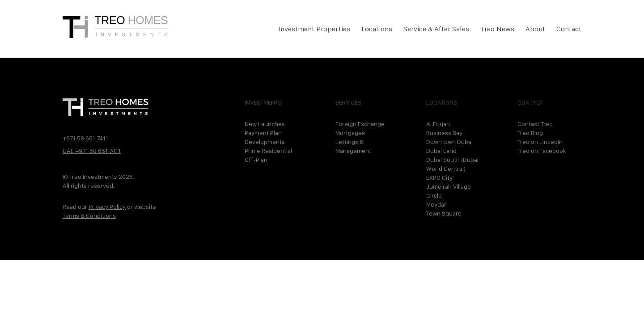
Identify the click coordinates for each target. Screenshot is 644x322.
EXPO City (439, 178)
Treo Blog (530, 133)
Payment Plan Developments (265, 137)
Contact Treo (535, 124)
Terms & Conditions (89, 216)
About (535, 29)
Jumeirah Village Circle (449, 191)
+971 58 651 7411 (85, 138)
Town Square (444, 213)
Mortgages (350, 133)
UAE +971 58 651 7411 (92, 151)
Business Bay (444, 133)
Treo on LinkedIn (540, 142)
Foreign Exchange (360, 124)
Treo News (497, 29)
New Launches (265, 124)
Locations (377, 29)
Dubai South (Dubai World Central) (452, 164)
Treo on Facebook (542, 151)
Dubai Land (441, 151)
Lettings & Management (353, 146)
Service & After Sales (436, 29)
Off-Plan (256, 160)
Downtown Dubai (449, 142)
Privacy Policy (107, 207)
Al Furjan (438, 124)
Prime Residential (268, 151)
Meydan (437, 204)
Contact (569, 29)
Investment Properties (314, 29)
